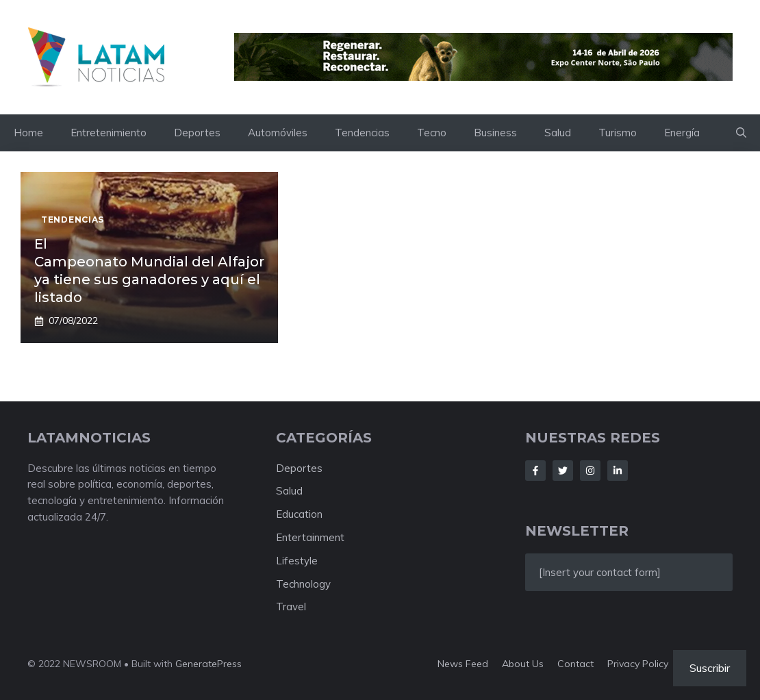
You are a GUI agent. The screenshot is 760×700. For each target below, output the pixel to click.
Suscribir (710, 668)
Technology (303, 584)
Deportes (197, 133)
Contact (575, 664)
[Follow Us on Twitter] (563, 471)
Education (299, 514)
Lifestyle (297, 561)
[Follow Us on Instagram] (590, 471)
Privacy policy (638, 664)
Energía (682, 133)
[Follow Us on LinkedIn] (618, 471)
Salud (558, 133)
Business (495, 133)
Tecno (432, 133)
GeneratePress (208, 664)
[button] (741, 133)
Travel (291, 607)
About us (523, 664)
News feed (463, 664)
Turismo (618, 133)
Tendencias (362, 133)
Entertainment (310, 537)
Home (28, 133)
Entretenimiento (109, 133)
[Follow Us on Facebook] (535, 471)
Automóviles (278, 133)
